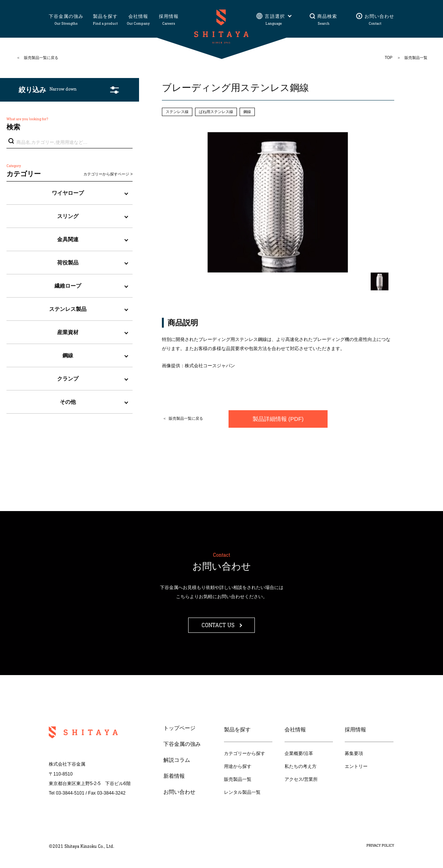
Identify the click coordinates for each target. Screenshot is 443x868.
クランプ (68, 379)
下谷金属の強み (182, 744)
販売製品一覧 (238, 779)
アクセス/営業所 (301, 779)
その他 (68, 402)
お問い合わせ (179, 792)
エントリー (356, 766)
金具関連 (68, 239)
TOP (389, 58)
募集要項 (354, 753)
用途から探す (238, 766)
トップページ (179, 728)
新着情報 (174, 776)
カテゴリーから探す (245, 753)
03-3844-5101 (70, 793)
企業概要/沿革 (299, 753)
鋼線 (68, 355)
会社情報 (295, 729)
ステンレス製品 (68, 309)
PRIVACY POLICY (380, 846)
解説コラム (177, 760)
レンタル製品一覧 (242, 792)
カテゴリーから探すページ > (108, 174)
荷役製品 (68, 263)
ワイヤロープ (68, 193)
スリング (68, 216)
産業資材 (68, 332)
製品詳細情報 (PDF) (278, 419)
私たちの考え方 (301, 766)
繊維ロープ (68, 286)
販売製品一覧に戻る (41, 58)
